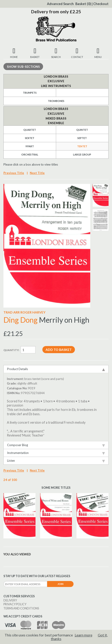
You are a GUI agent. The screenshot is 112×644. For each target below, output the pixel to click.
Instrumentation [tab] (56, 453)
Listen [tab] (56, 461)
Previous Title (14, 173)
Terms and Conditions (21, 608)
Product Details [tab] (56, 369)
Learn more (83, 635)
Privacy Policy (15, 604)
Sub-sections (23, 67)
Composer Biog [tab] (56, 445)
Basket (83, 4)
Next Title (37, 173)
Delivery (10, 600)
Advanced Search (60, 4)
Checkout (101, 4)
